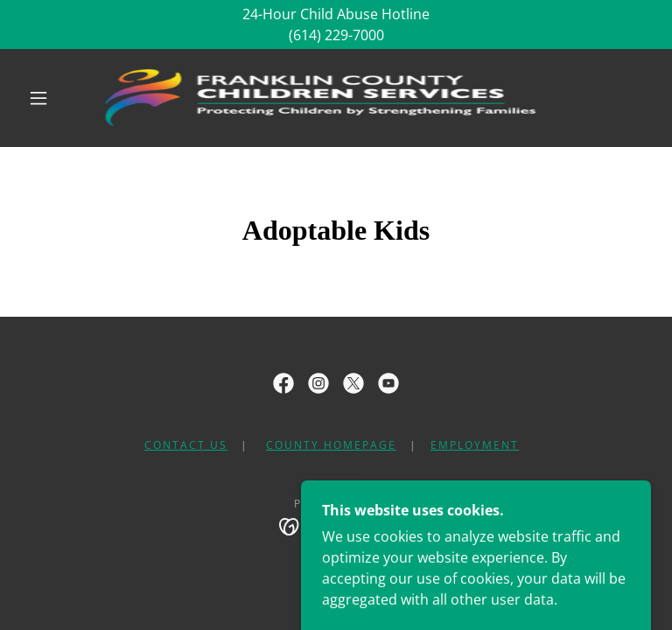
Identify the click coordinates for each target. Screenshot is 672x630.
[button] (38, 98)
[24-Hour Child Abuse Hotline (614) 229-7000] (336, 24)
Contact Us (186, 445)
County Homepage (331, 445)
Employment (475, 445)
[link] (322, 98)
